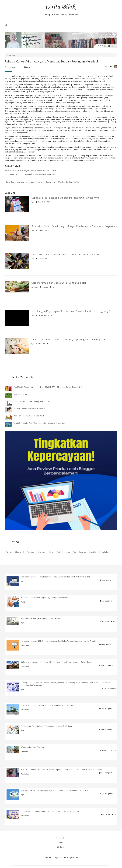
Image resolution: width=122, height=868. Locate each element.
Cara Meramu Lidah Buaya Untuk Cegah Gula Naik (59, 283)
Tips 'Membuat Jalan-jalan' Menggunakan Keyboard (41, 618)
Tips (33, 202)
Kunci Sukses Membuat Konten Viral (20, 182)
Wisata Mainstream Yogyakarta (33, 747)
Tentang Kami (61, 838)
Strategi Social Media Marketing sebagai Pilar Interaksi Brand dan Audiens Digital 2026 (55, 790)
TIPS (19, 55)
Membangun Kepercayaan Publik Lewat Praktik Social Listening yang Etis (72, 311)
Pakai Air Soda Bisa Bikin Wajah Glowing (29, 409)
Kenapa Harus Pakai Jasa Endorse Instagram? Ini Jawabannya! (65, 198)
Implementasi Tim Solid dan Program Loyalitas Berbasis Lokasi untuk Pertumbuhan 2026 (56, 577)
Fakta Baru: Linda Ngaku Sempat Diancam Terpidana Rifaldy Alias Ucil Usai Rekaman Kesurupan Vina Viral (62, 770)
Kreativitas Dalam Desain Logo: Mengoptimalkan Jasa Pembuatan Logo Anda (74, 226)
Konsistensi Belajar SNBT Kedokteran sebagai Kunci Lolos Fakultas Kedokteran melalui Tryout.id (59, 641)
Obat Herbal (35, 287)
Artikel (61, 842)
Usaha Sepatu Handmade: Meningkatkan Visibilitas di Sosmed (66, 254)
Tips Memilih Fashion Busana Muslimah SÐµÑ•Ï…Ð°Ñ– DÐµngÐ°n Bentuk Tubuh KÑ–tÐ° (48, 387)
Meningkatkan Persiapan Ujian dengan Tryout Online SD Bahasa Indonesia (50, 811)
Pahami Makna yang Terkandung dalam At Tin (32, 401)
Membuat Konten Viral (46, 182)
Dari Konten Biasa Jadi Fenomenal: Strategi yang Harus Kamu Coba (31, 174)
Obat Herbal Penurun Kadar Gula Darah (29, 416)
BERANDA (11, 55)
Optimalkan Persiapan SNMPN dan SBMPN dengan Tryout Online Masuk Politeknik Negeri (56, 662)
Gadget (67, 552)
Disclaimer (61, 847)
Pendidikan (93, 552)
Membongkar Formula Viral (69, 182)
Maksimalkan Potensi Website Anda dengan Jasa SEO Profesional (47, 726)
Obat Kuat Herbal (20, 394)
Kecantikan (42, 552)
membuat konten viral (50, 95)
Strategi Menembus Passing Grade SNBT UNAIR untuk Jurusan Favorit (48, 705)
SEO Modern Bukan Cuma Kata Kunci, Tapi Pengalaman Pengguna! (68, 339)
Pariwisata (31, 552)
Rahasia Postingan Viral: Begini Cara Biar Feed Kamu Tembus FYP (31, 170)
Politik (59, 552)
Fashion (9, 552)
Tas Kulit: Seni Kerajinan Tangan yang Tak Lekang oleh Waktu (45, 598)
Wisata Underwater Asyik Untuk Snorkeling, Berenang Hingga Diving (40, 423)
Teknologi (83, 552)
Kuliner (51, 552)
